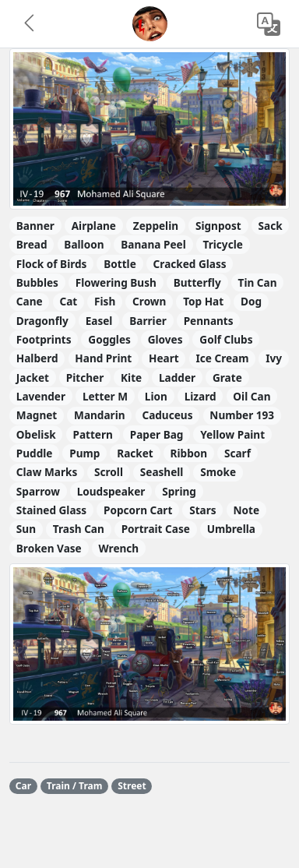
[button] (30, 24)
